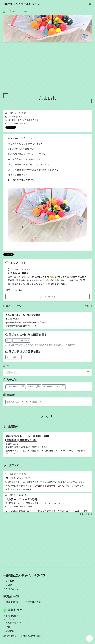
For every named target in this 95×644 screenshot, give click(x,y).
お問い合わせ (12, 589)
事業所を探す (12, 616)
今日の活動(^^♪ (14, 357)
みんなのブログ (13, 623)
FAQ (8, 627)
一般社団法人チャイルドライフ (21, 4)
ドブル (87, 306)
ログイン (10, 619)
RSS (7, 365)
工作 (9, 340)
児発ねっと (15, 610)
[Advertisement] (47, 68)
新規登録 (10, 631)
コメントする (48, 297)
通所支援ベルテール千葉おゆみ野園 (24, 602)
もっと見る (86, 514)
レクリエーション (21, 340)
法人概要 (10, 581)
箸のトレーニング (13, 306)
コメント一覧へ (14, 290)
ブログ (12, 11)
